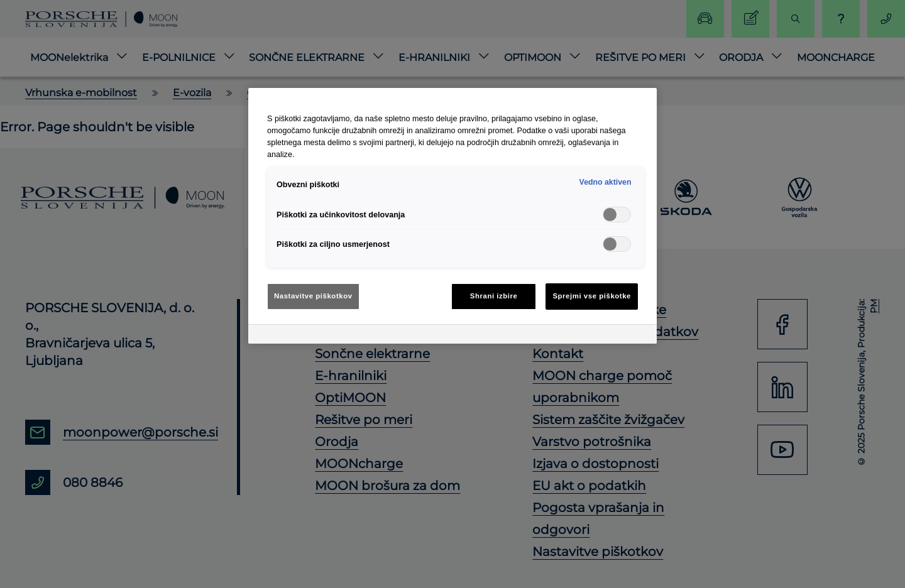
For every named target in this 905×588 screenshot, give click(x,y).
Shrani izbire (494, 296)
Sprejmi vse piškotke (592, 296)
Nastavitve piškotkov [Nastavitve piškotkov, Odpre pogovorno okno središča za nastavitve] (313, 296)
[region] (452, 216)
